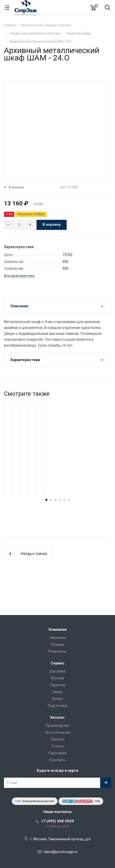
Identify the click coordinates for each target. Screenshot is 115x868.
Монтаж (57, 678)
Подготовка (57, 706)
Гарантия (58, 685)
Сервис (57, 663)
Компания (58, 630)
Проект (58, 699)
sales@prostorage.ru (60, 852)
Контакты (57, 760)
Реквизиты (57, 651)
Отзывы (57, 644)
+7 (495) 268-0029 (58, 821)
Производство (58, 726)
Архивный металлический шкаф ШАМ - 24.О (57, 464)
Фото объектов (58, 732)
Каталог (58, 717)
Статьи (58, 746)
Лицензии (57, 638)
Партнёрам (58, 753)
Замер (57, 692)
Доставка (57, 671)
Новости (58, 739)
